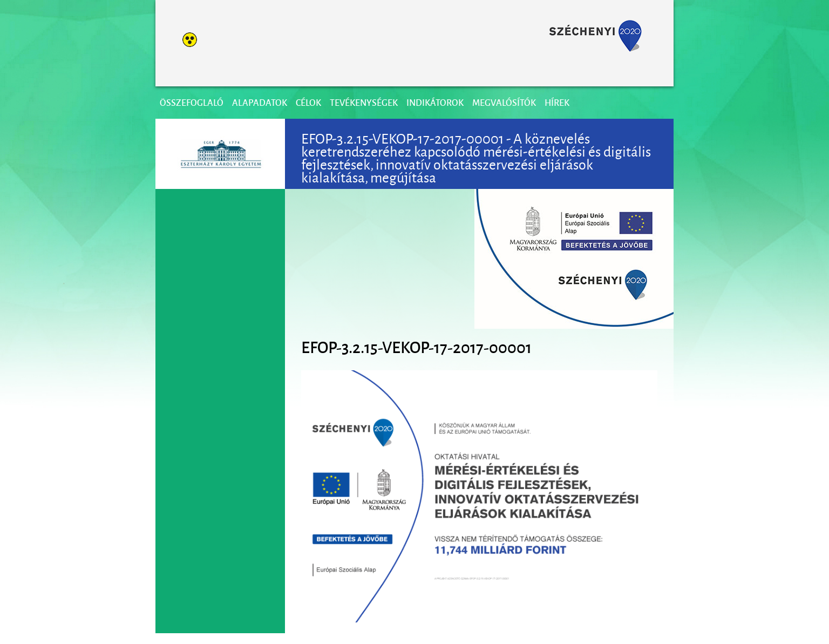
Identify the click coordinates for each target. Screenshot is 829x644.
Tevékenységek (364, 102)
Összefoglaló (192, 102)
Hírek (557, 102)
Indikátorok (435, 102)
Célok (308, 102)
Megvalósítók (504, 102)
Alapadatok (260, 102)
